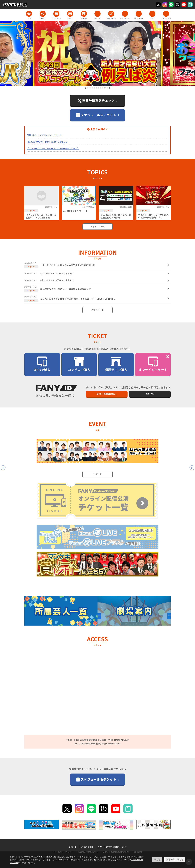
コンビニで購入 (79, 364)
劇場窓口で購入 (116, 364)
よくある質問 (87, 847)
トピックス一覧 (97, 227)
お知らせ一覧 (97, 310)
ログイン (150, 394)
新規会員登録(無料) (107, 394)
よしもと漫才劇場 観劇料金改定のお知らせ (47, 142)
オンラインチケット (153, 364)
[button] (88, 88)
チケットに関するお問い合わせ (112, 847)
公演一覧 (97, 474)
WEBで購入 (42, 364)
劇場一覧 (73, 847)
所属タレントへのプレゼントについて (44, 135)
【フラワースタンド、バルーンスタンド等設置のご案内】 (53, 148)
